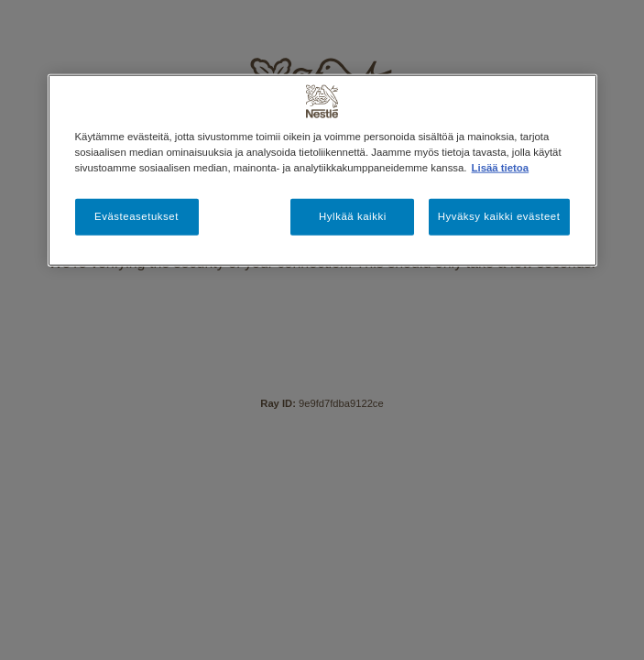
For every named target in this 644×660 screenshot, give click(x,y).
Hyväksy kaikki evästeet (499, 216)
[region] (322, 170)
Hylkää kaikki (353, 216)
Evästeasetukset (136, 216)
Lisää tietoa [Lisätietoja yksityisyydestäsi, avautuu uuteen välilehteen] (501, 168)
